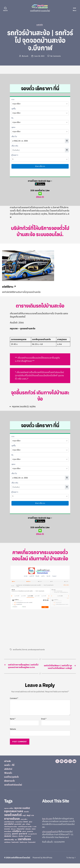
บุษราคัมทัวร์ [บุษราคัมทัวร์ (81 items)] (9, 829)
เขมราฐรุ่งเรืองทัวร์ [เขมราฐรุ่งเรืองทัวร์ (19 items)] (32, 838)
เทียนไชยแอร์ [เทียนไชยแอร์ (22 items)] (28, 841)
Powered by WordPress (44, 862)
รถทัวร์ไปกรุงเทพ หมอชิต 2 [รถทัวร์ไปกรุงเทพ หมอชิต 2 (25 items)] (25, 831)
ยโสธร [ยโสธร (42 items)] (28, 829)
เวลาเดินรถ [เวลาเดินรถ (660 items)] (24, 844)
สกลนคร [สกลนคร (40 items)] (28, 833)
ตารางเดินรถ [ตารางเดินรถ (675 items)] (12, 823)
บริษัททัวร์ (9, 773)
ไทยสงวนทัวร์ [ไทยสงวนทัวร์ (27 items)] (32, 847)
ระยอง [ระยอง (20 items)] (35, 831)
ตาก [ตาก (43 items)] (33, 820)
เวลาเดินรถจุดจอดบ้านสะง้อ (37, 650)
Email (44, 723)
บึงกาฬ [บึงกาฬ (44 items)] (26, 826)
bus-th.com (47, 823)
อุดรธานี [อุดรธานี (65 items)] (15, 838)
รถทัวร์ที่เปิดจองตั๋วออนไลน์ (21, 862)
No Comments (56, 56)
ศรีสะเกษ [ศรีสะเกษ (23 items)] (13, 834)
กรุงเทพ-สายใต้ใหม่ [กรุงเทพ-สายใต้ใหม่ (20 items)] (9, 813)
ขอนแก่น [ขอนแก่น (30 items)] (26, 816)
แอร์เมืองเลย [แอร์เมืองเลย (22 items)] (7, 847)
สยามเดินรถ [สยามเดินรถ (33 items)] (8, 836)
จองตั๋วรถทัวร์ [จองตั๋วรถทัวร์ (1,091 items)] (13, 819)
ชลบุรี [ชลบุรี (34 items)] (24, 820)
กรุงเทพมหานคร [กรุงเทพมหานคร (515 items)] (14, 816)
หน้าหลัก (8, 765)
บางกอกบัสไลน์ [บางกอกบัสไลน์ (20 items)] (19, 826)
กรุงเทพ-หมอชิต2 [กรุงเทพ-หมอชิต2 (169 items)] (22, 813)
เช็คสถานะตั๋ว (11, 785)
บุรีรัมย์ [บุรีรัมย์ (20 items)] (30, 826)
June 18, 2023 (39, 56)
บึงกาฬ (25, 650)
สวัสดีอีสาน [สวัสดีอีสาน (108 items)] (17, 836)
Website (13, 734)
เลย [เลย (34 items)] (16, 844)
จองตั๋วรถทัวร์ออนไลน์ (15, 789)
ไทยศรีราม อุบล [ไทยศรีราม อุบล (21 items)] (23, 847)
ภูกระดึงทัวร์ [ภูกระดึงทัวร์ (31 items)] (18, 829)
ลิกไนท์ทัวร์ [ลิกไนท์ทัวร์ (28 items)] (7, 833)
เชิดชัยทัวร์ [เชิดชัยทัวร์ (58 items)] (8, 841)
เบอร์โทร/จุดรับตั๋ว (13, 781)
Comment (14, 703)
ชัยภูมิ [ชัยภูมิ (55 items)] (29, 820)
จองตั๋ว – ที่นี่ (10, 769)
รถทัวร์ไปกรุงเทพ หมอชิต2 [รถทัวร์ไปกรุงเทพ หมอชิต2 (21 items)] (11, 831)
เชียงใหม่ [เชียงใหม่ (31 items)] (21, 841)
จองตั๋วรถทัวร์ (17, 650)
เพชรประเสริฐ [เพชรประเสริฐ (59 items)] (9, 844)
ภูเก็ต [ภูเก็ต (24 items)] (24, 829)
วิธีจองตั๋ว (9, 777)
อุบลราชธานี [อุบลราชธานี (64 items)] (23, 838)
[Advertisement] (27, 629)
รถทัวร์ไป (40, 25)
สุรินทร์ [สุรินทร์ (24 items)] (24, 836)
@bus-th (40, 196)
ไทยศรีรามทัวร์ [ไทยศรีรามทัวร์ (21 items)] (15, 847)
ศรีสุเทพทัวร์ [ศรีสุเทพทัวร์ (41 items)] (20, 833)
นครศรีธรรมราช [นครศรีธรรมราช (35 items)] (9, 826)
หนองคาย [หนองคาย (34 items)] (30, 836)
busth (26, 56)
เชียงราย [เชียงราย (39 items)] (15, 841)
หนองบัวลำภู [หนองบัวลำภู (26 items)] (8, 838)
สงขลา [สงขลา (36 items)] (34, 833)
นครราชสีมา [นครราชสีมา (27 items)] (24, 824)
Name (13, 723)
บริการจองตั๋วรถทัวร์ (50, 836)
